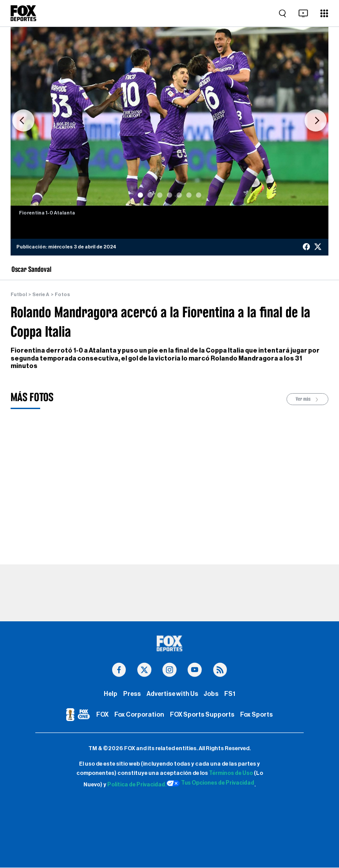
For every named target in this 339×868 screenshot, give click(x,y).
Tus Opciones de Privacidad (211, 784)
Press (132, 694)
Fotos (62, 295)
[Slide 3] (160, 195)
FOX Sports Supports (202, 715)
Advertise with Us (172, 694)
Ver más (308, 399)
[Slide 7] (199, 195)
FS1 (230, 694)
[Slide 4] (169, 195)
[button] (23, 121)
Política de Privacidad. (136, 785)
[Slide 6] (189, 195)
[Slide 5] (179, 195)
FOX (102, 715)
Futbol (19, 295)
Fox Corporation (139, 715)
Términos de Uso (231, 774)
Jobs (211, 694)
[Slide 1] (140, 195)
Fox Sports (256, 715)
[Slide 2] (150, 195)
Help (111, 694)
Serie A (41, 295)
